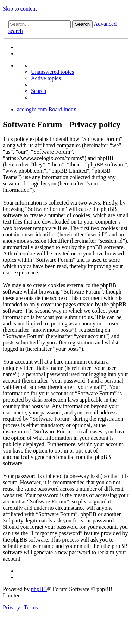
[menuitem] (52, 72)
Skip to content (20, 9)
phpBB (39, 589)
